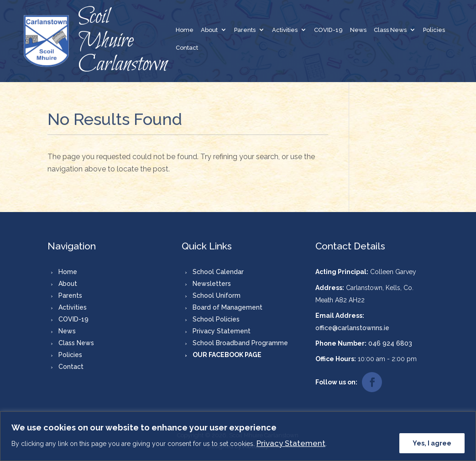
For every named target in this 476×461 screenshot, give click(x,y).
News (358, 30)
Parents (245, 30)
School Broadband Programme (240, 343)
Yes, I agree (432, 443)
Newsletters (212, 284)
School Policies (216, 319)
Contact (187, 48)
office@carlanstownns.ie (352, 328)
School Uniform (217, 295)
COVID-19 (328, 30)
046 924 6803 (390, 343)
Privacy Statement (291, 443)
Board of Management (228, 307)
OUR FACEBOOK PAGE (227, 355)
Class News (390, 30)
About (209, 30)
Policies (434, 30)
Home (185, 30)
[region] (238, 436)
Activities (285, 30)
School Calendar (218, 272)
